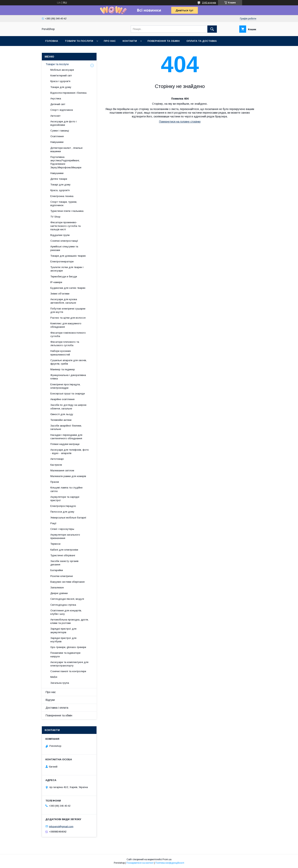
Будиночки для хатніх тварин (68, 288)
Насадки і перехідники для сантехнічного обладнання (66, 437)
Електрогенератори (62, 262)
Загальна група (60, 683)
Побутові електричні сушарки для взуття (68, 310)
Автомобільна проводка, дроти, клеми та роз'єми (69, 621)
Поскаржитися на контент (140, 863)
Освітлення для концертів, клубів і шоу (66, 612)
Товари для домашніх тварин (68, 256)
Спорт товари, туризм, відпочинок (64, 204)
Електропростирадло (63, 506)
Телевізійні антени (61, 420)
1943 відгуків (209, 3)
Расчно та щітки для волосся (68, 318)
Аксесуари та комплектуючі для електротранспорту (69, 664)
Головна (52, 41)
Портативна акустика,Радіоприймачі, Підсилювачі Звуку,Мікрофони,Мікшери (66, 162)
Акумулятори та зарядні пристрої (65, 499)
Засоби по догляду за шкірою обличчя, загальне (68, 407)
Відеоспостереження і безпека (68, 93)
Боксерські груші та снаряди (68, 394)
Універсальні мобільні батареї (68, 518)
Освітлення (57, 136)
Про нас (110, 41)
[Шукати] (212, 29)
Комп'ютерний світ (61, 76)
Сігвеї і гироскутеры (62, 529)
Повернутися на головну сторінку (180, 122)
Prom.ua (167, 859)
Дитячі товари (59, 179)
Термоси (55, 544)
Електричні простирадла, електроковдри (65, 386)
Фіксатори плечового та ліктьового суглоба (65, 344)
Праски (55, 482)
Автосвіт (55, 116)
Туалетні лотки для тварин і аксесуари (67, 269)
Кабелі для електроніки (64, 550)
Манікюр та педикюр (63, 369)
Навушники (57, 142)
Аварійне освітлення (62, 399)
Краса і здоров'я (60, 81)
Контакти (130, 41)
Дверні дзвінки (59, 593)
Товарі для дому (60, 185)
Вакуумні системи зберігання (67, 582)
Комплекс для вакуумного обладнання (66, 325)
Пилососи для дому (62, 512)
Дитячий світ (58, 104)
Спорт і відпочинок (62, 110)
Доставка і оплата (57, 708)
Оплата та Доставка (202, 41)
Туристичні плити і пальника (67, 211)
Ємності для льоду (62, 414)
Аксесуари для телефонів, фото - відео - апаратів (70, 451)
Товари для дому (61, 87)
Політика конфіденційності (170, 863)
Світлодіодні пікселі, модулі (67, 599)
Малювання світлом (62, 470)
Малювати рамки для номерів (68, 476)
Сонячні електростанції (64, 241)
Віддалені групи (60, 235)
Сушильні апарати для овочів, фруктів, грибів (69, 362)
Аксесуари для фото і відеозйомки (63, 123)
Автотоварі (57, 459)
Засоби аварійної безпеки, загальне (66, 427)
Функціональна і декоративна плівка (68, 377)
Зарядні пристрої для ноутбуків (63, 640)
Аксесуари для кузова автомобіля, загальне (64, 301)
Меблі (54, 677)
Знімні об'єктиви (60, 294)
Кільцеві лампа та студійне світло (66, 489)
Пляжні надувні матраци (65, 444)
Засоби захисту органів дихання (64, 563)
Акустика (56, 99)
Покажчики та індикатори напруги (65, 655)
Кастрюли (56, 465)
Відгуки (50, 700)
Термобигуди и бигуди (64, 277)
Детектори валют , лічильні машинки (66, 150)
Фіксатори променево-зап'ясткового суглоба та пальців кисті (65, 226)
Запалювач (57, 588)
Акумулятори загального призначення (65, 536)
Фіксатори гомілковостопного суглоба (68, 334)
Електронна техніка (62, 196)
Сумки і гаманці (60, 131)
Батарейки (57, 570)
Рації (53, 523)
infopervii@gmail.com (61, 826)
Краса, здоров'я (60, 190)
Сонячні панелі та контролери (68, 671)
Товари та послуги (79, 41)
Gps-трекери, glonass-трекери (68, 647)
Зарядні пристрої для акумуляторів (63, 630)
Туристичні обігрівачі (63, 555)
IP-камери (56, 282)
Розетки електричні (62, 576)
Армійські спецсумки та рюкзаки (64, 248)
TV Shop (55, 217)
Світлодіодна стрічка (63, 605)
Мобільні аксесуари (62, 70)
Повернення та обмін (164, 41)
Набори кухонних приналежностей (61, 353)
